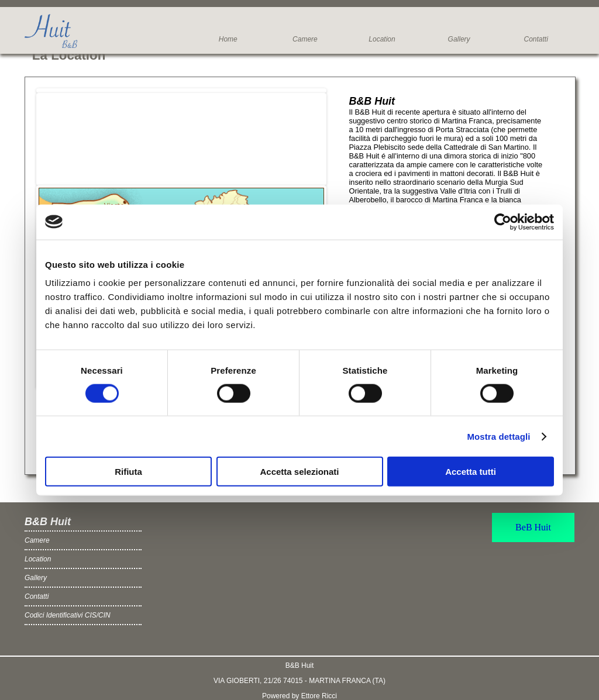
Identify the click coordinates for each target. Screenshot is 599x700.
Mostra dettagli (498, 436)
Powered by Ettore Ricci (299, 696)
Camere (305, 39)
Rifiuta (128, 472)
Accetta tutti (471, 472)
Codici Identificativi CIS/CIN (68, 615)
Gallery (459, 39)
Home (228, 39)
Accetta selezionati (299, 472)
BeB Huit (533, 527)
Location (382, 39)
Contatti (536, 39)
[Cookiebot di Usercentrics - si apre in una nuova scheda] (503, 222)
